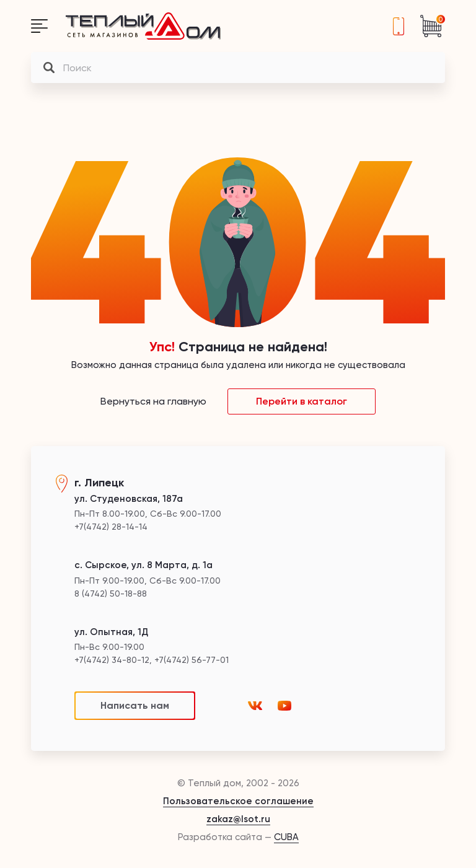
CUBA (286, 837)
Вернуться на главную (153, 401)
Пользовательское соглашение (238, 801)
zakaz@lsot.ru (238, 819)
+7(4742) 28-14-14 (399, 26)
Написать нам (135, 705)
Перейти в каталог (302, 401)
